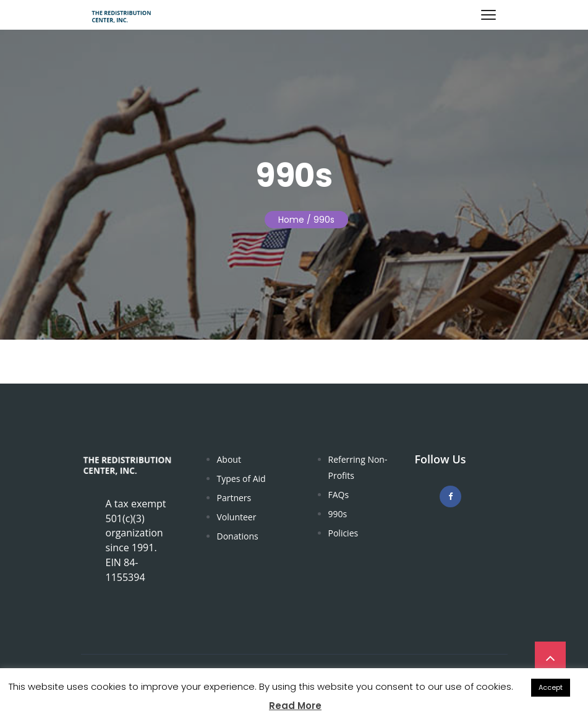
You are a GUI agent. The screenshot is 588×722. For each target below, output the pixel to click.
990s (338, 514)
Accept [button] (551, 687)
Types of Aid (241, 479)
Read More (295, 706)
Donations (238, 536)
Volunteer (237, 517)
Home (291, 220)
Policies (343, 533)
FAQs (339, 495)
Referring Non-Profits (358, 467)
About (229, 459)
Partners (234, 498)
